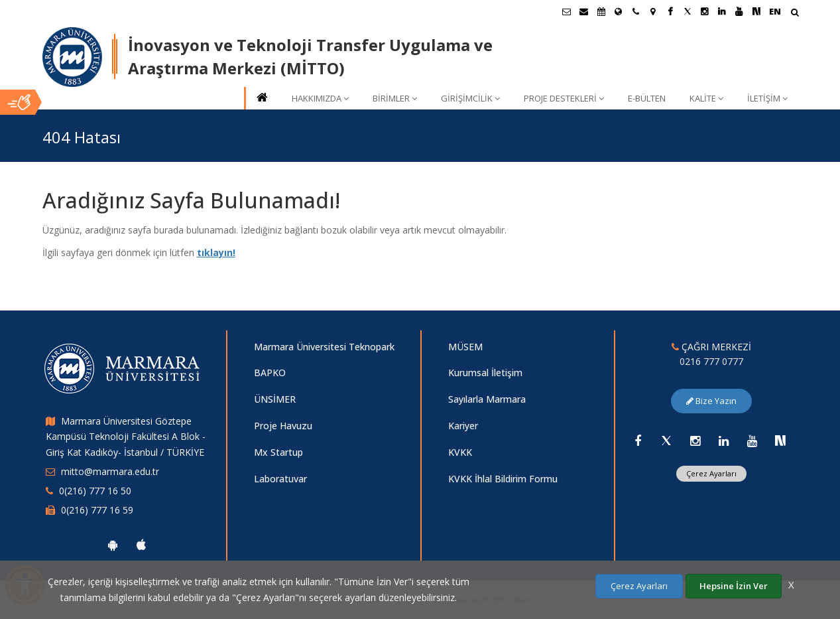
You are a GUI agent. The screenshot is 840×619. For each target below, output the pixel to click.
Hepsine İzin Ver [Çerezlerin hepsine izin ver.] (734, 586)
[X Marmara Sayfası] (688, 11)
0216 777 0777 (711, 361)
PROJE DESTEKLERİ (564, 98)
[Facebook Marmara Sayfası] (670, 11)
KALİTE (706, 98)
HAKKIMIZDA (320, 98)
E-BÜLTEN (647, 98)
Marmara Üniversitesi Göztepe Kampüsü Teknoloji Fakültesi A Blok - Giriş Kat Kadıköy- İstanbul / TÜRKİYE (126, 437)
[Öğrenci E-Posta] (567, 11)
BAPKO (270, 373)
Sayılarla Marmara (487, 399)
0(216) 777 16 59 (97, 510)
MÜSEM (465, 347)
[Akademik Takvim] (601, 11)
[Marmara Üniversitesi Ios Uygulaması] (141, 545)
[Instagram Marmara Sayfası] (705, 11)
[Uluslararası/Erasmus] (619, 11)
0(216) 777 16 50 (95, 491)
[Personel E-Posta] (584, 11)
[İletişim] (636, 11)
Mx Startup (278, 452)
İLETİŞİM (767, 98)
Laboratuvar (280, 479)
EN (775, 11)
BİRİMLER (395, 98)
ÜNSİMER (275, 399)
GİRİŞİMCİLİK (470, 98)
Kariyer (463, 426)
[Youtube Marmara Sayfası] (739, 11)
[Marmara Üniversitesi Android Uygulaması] (113, 545)
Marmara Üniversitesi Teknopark (324, 347)
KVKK (460, 452)
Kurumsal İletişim (485, 373)
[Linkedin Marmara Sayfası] (722, 11)
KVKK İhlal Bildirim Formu (503, 479)
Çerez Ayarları (711, 473)
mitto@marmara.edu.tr (110, 471)
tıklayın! (216, 252)
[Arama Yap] (795, 14)
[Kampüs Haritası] (653, 11)
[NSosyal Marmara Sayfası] (756, 11)
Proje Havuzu (283, 426)
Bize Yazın (711, 401)
